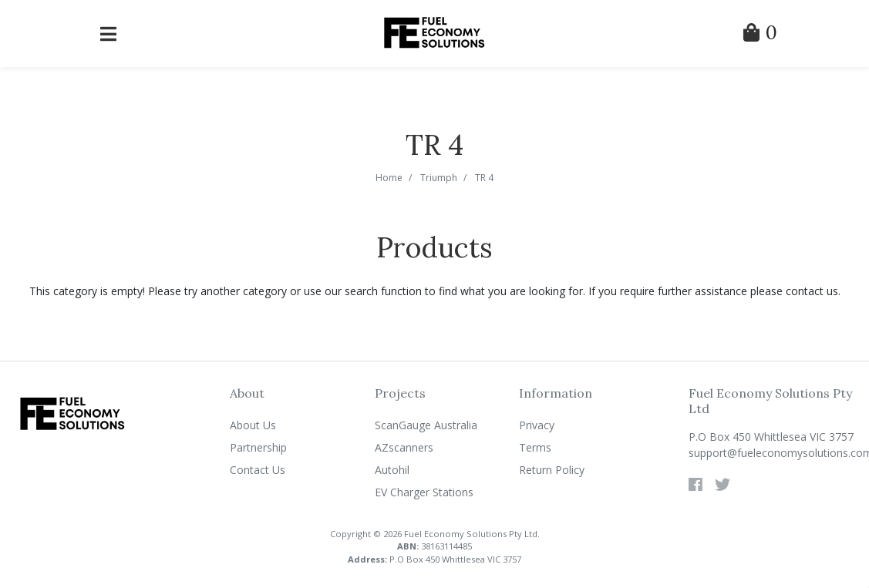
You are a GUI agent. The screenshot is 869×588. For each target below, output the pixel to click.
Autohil (392, 470)
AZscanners (404, 447)
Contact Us (258, 470)
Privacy (537, 425)
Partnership (258, 447)
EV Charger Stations (424, 492)
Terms (535, 447)
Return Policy (552, 470)
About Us (253, 425)
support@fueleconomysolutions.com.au (773, 453)
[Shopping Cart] (760, 35)
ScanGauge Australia (426, 425)
